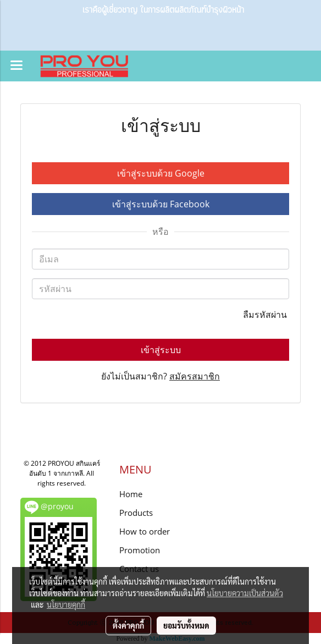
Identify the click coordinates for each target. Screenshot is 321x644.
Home (131, 494)
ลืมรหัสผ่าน (266, 315)
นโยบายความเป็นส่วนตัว (245, 593)
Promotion (140, 550)
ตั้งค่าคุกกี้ (128, 625)
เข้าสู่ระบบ (161, 350)
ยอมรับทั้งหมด (186, 625)
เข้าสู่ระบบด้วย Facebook (161, 204)
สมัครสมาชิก (195, 376)
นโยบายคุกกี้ (66, 604)
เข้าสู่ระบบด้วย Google (161, 173)
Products (136, 513)
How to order (145, 531)
